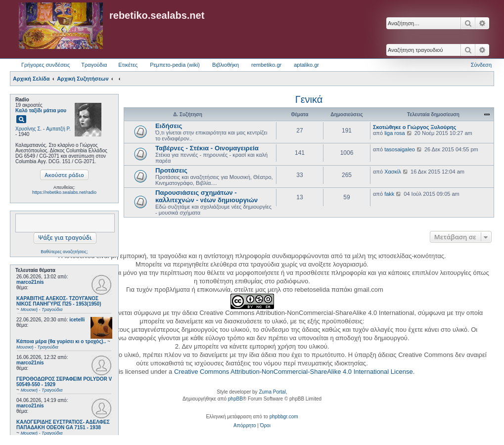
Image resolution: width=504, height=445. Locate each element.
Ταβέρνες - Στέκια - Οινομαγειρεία (207, 148)
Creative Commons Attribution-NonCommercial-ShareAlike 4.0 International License (294, 372)
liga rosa (395, 133)
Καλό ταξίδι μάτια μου (41, 111)
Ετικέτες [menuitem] (128, 65)
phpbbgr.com (284, 417)
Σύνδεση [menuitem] (481, 65)
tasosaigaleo (400, 149)
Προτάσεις (171, 170)
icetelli (77, 320)
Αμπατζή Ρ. (58, 129)
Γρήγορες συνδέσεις (46, 65)
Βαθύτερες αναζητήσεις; (64, 252)
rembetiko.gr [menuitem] (266, 65)
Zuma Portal (272, 392)
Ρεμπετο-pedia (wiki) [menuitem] (175, 65)
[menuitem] (245, 426)
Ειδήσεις (169, 126)
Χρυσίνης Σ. (28, 129)
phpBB (235, 399)
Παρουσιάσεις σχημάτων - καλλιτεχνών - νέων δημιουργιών (206, 196)
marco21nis (30, 282)
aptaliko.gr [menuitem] (306, 65)
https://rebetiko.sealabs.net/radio (64, 192)
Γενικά (309, 99)
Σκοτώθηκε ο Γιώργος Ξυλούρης (414, 127)
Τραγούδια (94, 65)
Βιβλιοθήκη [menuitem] (226, 65)
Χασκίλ (393, 172)
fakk (389, 194)
